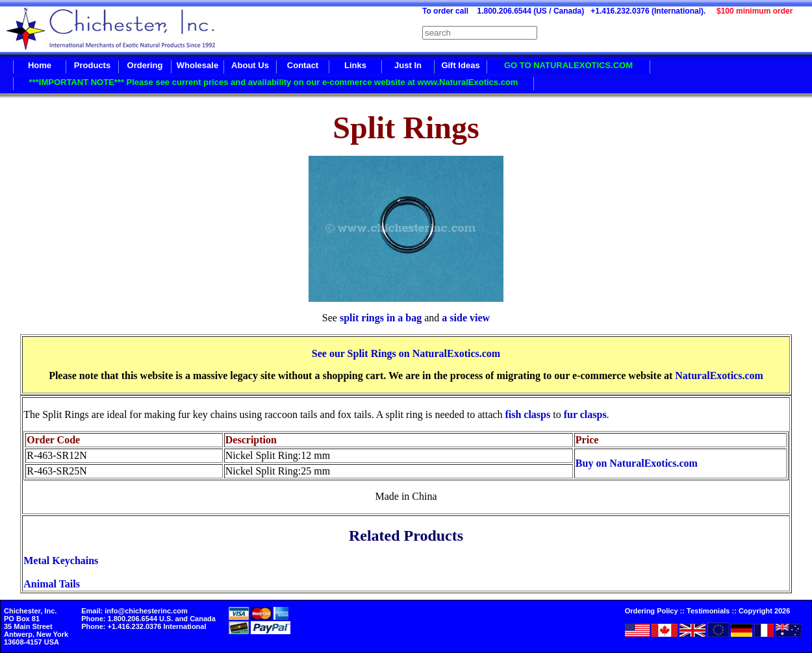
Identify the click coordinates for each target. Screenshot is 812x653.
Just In (408, 65)
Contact (303, 65)
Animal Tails (52, 584)
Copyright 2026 (764, 611)
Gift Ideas (460, 65)
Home (40, 65)
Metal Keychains (61, 561)
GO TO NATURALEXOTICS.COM (568, 65)
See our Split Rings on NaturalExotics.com (406, 353)
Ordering (145, 65)
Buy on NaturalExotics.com (637, 463)
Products (92, 65)
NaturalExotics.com (719, 376)
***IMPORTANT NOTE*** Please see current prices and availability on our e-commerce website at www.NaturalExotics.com (274, 82)
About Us (250, 65)
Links (355, 65)
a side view (466, 318)
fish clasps (527, 414)
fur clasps (585, 414)
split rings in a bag (381, 318)
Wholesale (197, 65)
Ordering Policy (652, 611)
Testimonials (708, 611)
